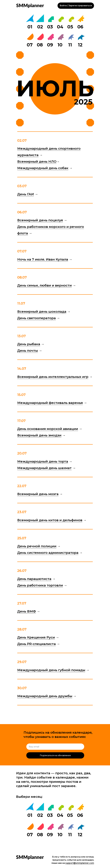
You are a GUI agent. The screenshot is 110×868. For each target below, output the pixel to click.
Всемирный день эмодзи (39, 435)
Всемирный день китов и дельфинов (50, 520)
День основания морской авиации (48, 429)
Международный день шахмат (44, 468)
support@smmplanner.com (80, 863)
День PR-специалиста (36, 644)
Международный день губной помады (51, 670)
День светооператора (36, 318)
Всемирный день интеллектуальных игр (53, 377)
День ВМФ (27, 611)
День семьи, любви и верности (44, 285)
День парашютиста (34, 579)
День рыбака (29, 344)
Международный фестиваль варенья (50, 403)
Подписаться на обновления (55, 755)
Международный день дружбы (45, 696)
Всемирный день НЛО (37, 162)
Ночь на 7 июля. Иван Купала (43, 259)
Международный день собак (43, 168)
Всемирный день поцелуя (40, 220)
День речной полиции (37, 546)
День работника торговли (40, 585)
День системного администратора (48, 553)
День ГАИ (26, 194)
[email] (55, 747)
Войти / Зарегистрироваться (76, 6)
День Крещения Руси (36, 637)
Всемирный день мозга (38, 494)
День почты (28, 351)
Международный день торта (43, 461)
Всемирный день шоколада (42, 312)
